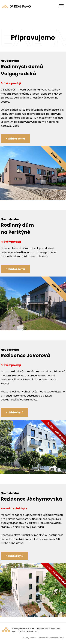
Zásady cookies (29, 638)
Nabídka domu (15, 139)
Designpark (33, 631)
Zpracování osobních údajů (51, 638)
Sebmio (23, 631)
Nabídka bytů (15, 412)
